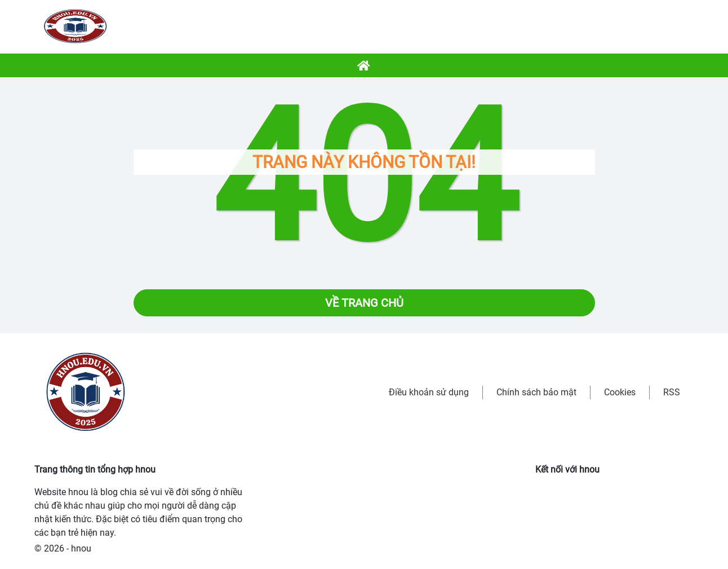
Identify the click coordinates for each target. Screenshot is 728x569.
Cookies (620, 392)
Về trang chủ (364, 303)
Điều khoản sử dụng (429, 392)
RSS (672, 392)
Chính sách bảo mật (536, 392)
